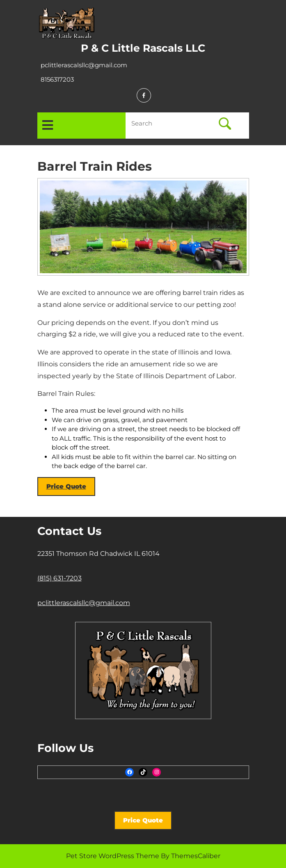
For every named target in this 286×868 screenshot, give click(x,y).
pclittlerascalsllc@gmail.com (84, 65)
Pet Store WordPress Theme (113, 856)
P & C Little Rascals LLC (143, 48)
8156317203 (57, 79)
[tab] (48, 126)
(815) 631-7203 (59, 578)
